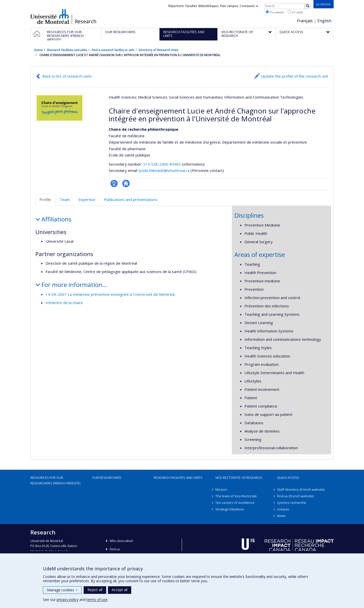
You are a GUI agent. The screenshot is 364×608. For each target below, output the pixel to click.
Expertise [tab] (87, 199)
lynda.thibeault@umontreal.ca (164, 170)
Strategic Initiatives (230, 509)
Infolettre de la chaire (64, 303)
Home (38, 50)
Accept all (120, 590)
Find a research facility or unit (113, 50)
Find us (115, 549)
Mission (221, 489)
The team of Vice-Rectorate (236, 496)
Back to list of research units (67, 76)
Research (86, 21)
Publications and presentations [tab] (131, 199)
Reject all (95, 590)
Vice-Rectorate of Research (239, 478)
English (324, 21)
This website (275, 12)
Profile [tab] (45, 199)
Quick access (288, 478)
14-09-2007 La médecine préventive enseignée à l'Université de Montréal (110, 294)
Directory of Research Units (159, 50)
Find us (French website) (295, 496)
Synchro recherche (292, 503)
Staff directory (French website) (301, 489)
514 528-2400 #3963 (162, 164)
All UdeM (295, 12)
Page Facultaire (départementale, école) (114, 183)
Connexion (249, 6)
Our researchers (107, 478)
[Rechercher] (308, 6)
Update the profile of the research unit (295, 76)
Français (305, 21)
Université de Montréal (50, 16)
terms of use (97, 600)
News (281, 516)
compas (283, 509)
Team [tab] (65, 199)
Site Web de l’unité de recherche (126, 183)
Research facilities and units (67, 50)
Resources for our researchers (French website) (55, 480)
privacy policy (67, 600)
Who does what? (121, 541)
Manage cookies (62, 590)
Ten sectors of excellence (235, 503)
